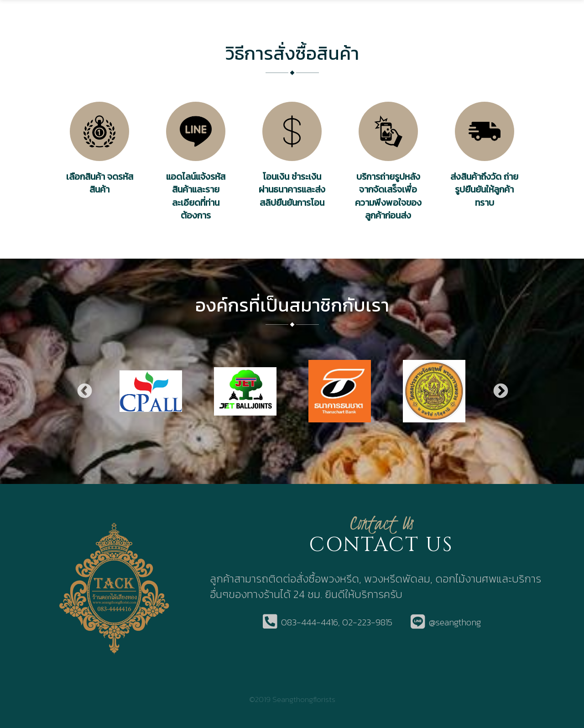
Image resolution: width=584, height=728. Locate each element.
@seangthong (455, 622)
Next (500, 391)
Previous (84, 391)
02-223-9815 (367, 622)
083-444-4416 (310, 622)
